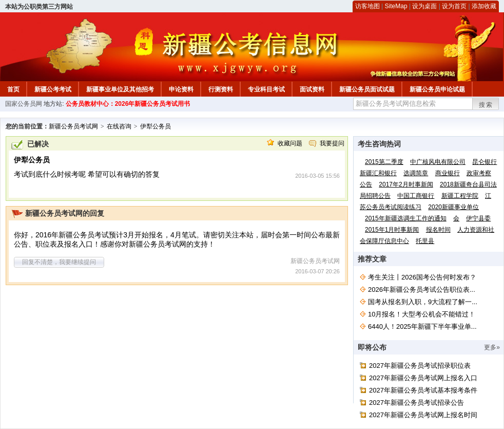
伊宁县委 (478, 218)
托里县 (425, 241)
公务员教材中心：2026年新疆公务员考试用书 (128, 104)
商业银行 (448, 173)
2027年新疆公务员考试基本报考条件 (423, 390)
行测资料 (221, 89)
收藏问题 (290, 143)
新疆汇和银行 (378, 173)
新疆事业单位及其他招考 (120, 89)
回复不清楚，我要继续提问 (59, 262)
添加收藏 (484, 6)
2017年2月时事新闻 (406, 184)
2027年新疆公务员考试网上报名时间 (423, 415)
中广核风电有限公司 (438, 162)
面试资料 (312, 89)
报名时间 (438, 230)
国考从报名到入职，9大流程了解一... (423, 302)
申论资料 (181, 89)
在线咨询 (119, 126)
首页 (13, 89)
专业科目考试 (266, 89)
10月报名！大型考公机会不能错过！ (422, 314)
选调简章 (416, 173)
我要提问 (332, 143)
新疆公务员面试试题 (367, 89)
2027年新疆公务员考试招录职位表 (420, 366)
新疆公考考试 (53, 89)
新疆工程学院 (460, 196)
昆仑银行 (484, 162)
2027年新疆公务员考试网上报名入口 (423, 378)
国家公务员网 (24, 104)
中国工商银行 (416, 196)
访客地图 (367, 6)
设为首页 (454, 6)
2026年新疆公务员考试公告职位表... (422, 290)
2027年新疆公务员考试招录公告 (416, 403)
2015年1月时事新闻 (392, 230)
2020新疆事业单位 (453, 207)
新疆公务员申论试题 (437, 89)
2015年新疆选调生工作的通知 (406, 218)
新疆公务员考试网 (73, 126)
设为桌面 (424, 6)
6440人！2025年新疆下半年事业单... (422, 327)
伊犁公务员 (156, 126)
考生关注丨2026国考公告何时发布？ (422, 277)
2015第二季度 (384, 162)
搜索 (486, 105)
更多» (492, 347)
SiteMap (396, 6)
